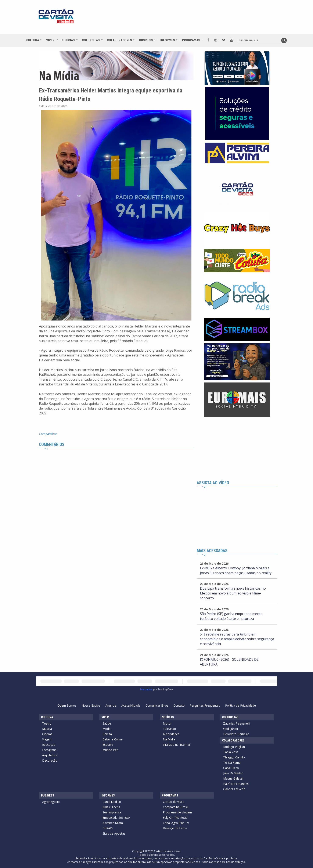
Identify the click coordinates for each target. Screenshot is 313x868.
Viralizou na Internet (177, 745)
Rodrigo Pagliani (234, 747)
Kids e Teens (111, 807)
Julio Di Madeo (233, 773)
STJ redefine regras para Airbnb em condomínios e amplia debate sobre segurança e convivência (237, 639)
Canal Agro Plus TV (176, 823)
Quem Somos (67, 705)
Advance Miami (113, 823)
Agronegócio (51, 802)
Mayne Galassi (233, 778)
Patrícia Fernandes (236, 784)
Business (146, 40)
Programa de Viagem (177, 812)
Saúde (107, 723)
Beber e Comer (113, 739)
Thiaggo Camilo (234, 757)
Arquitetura (50, 755)
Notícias (68, 40)
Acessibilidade (131, 705)
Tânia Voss (231, 752)
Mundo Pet (110, 750)
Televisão (169, 729)
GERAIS (108, 828)
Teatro (47, 723)
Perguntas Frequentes (205, 705)
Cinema (47, 734)
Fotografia (49, 750)
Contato (179, 705)
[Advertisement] (194, 19)
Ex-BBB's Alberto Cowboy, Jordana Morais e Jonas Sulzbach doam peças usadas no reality (236, 570)
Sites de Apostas (114, 833)
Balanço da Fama (175, 828)
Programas (191, 40)
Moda (107, 729)
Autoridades (171, 734)
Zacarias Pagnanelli (236, 723)
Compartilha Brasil (175, 807)
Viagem (47, 739)
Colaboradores (119, 40)
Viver (50, 40)
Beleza (107, 734)
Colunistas (91, 40)
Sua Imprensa (112, 812)
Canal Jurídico (112, 802)
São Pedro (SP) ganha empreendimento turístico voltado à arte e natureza (231, 616)
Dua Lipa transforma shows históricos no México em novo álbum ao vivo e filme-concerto (233, 593)
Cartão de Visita (174, 802)
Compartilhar (48, 434)
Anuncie (111, 705)
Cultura (33, 40)
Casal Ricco (231, 768)
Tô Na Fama (232, 763)
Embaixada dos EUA (116, 818)
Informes (168, 40)
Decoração (50, 760)
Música (47, 729)
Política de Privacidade (240, 705)
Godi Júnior (231, 729)
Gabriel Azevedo (234, 789)
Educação (49, 745)
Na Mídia (169, 739)
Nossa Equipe (91, 705)
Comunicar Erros (157, 705)
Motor (167, 723)
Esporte (108, 745)
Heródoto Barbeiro (236, 734)
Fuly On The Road (175, 818)
